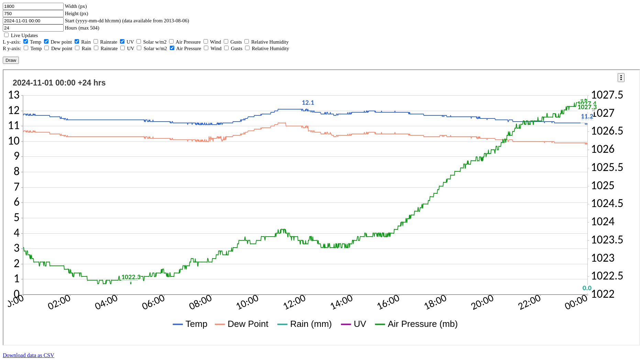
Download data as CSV (29, 355)
